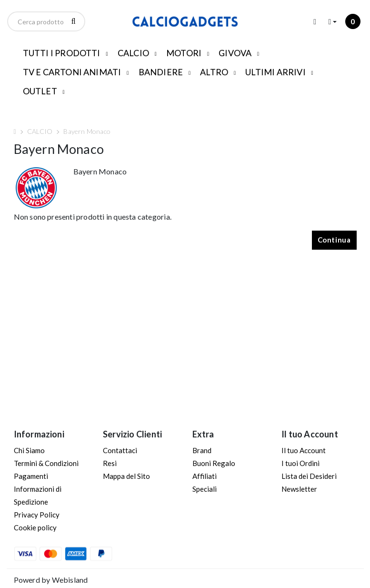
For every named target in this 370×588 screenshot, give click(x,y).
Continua (334, 240)
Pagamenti (31, 476)
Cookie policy (35, 527)
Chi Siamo (29, 450)
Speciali (205, 489)
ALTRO (214, 72)
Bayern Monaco (87, 131)
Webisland (70, 580)
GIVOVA (235, 53)
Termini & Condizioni (46, 463)
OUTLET (40, 91)
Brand (202, 450)
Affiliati (205, 476)
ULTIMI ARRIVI (275, 72)
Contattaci (120, 450)
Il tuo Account (304, 450)
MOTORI (184, 53)
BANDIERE (161, 72)
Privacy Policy (37, 515)
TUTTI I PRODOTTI (62, 53)
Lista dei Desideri (309, 476)
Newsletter (299, 489)
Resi (110, 463)
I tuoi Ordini (300, 463)
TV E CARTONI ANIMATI (72, 72)
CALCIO (133, 53)
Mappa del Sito (126, 476)
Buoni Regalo (214, 463)
